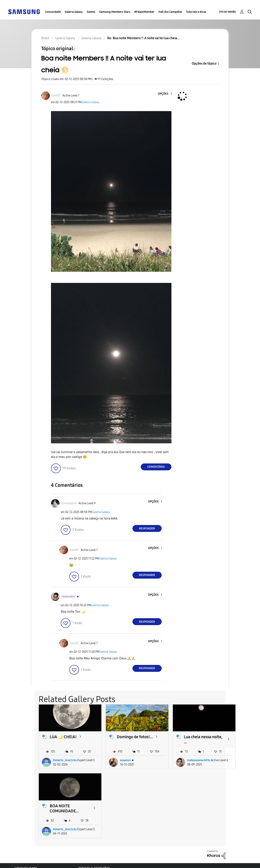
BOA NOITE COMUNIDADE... (64, 808)
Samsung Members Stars (115, 12)
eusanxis (125, 760)
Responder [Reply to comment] (147, 529)
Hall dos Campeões (170, 12)
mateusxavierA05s (199, 760)
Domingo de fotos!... (135, 737)
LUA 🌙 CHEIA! (63, 737)
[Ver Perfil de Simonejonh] (69, 503)
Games (91, 12)
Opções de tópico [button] (204, 63)
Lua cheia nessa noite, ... (203, 739)
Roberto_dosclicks (65, 760)
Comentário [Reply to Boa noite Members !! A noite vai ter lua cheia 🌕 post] (156, 467)
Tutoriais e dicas (196, 12)
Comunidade (53, 12)
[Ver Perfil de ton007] (56, 96)
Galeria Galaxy (74, 12)
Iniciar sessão (227, 12)
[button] (164, 94)
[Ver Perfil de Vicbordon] (68, 597)
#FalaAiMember (144, 12)
